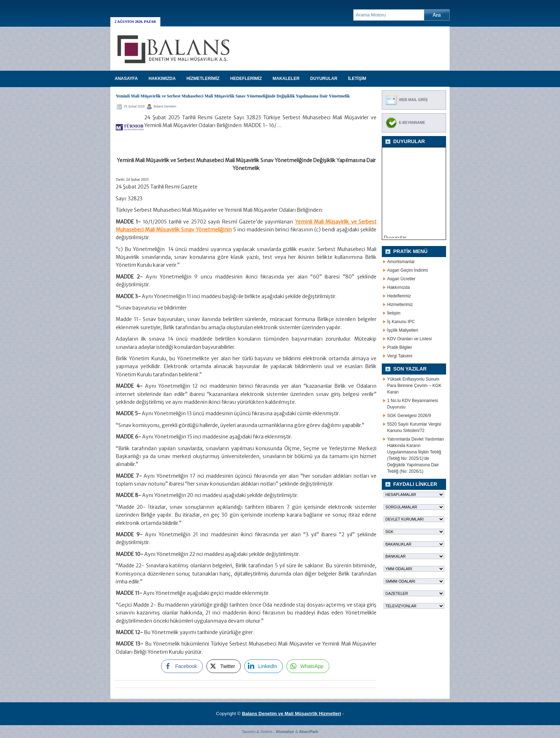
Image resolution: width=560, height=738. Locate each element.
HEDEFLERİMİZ (246, 79)
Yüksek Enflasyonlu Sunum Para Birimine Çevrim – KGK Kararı (414, 386)
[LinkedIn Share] (264, 666)
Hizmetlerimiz (400, 305)
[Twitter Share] (224, 666)
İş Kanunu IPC (401, 322)
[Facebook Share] (182, 666)
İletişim (394, 313)
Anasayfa (126, 79)
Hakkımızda (398, 287)
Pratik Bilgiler (400, 347)
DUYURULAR (324, 79)
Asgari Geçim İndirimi (407, 270)
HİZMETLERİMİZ (203, 79)
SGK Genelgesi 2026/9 (409, 416)
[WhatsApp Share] (308, 666)
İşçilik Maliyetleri (403, 330)
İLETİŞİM (357, 79)
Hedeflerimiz (399, 296)
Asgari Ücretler (401, 279)
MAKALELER (286, 79)
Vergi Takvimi (400, 356)
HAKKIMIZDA (162, 79)
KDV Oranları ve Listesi (409, 339)
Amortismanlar (401, 262)
